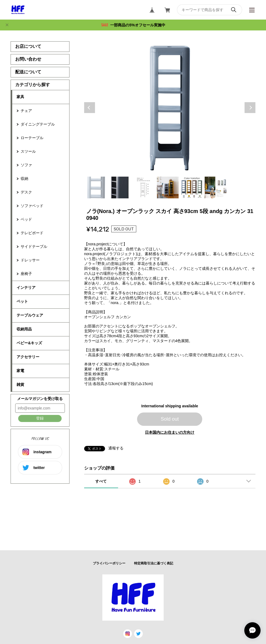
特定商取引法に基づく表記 (154, 563)
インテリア (26, 287)
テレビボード (32, 233)
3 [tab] (144, 187)
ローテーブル (32, 138)
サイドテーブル (34, 246)
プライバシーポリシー (109, 563)
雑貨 (20, 384)
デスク (26, 192)
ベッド (26, 219)
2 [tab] (120, 187)
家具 (20, 97)
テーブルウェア (30, 315)
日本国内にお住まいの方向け (170, 432)
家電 (20, 371)
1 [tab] (96, 187)
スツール (28, 151)
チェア (26, 111)
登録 (40, 418)
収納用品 (24, 329)
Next (250, 108)
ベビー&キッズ (29, 343)
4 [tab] (168, 187)
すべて (101, 481)
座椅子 (26, 274)
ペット (22, 301)
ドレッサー (30, 260)
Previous (90, 108)
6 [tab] (216, 187)
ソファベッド (32, 206)
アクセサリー (28, 357)
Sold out (170, 419)
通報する (116, 448)
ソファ (26, 165)
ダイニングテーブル (38, 124)
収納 (24, 179)
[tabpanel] (170, 108)
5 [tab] (192, 187)
